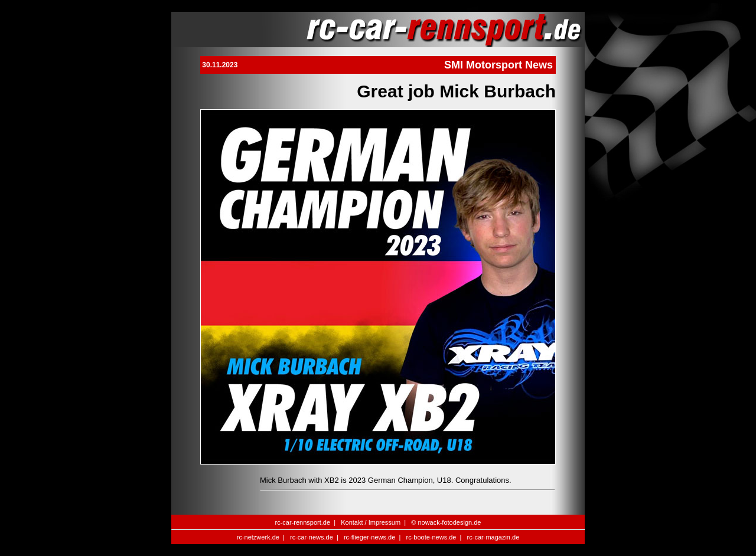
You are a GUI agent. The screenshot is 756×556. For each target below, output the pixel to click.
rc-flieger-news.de (369, 537)
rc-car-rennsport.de (303, 522)
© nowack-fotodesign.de (446, 522)
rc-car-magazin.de (493, 537)
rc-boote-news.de (431, 537)
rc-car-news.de (312, 537)
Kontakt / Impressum (371, 522)
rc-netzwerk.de (258, 537)
